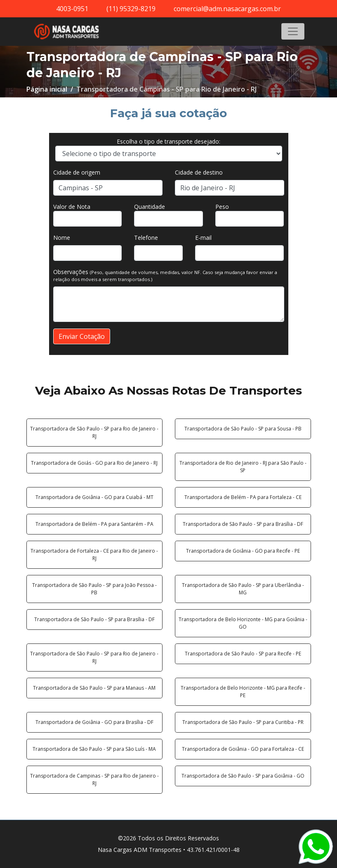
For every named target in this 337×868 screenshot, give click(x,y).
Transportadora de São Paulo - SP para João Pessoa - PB (94, 589)
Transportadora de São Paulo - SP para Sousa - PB (243, 429)
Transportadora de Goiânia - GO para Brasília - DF (94, 722)
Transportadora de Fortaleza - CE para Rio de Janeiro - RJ (94, 555)
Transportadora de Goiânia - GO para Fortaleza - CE (243, 749)
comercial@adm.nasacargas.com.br (227, 9)
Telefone (146, 238)
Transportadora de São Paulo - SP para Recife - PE (243, 654)
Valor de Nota (72, 207)
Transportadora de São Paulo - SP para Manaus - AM (94, 688)
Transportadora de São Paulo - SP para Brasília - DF (243, 524)
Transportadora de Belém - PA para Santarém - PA (94, 524)
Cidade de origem (77, 172)
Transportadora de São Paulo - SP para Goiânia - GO (243, 776)
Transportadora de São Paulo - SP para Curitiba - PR (243, 722)
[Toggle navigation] (293, 31)
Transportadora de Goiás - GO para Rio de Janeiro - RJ (94, 463)
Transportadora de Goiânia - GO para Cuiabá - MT (94, 497)
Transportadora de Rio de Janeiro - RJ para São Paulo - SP (243, 467)
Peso (222, 207)
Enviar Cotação (82, 336)
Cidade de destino (199, 172)
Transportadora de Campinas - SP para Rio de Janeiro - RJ (94, 779)
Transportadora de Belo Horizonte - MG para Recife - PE (243, 692)
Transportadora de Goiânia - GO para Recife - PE (243, 551)
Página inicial (47, 89)
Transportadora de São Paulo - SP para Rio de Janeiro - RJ (94, 432)
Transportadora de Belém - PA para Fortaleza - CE (243, 497)
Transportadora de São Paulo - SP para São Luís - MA (94, 749)
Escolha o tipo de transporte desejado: (168, 141)
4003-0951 (72, 9)
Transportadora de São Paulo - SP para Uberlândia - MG (243, 589)
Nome (62, 238)
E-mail (203, 238)
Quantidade (150, 207)
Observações (165, 275)
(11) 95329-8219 (131, 9)
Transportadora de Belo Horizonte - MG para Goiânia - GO (243, 623)
